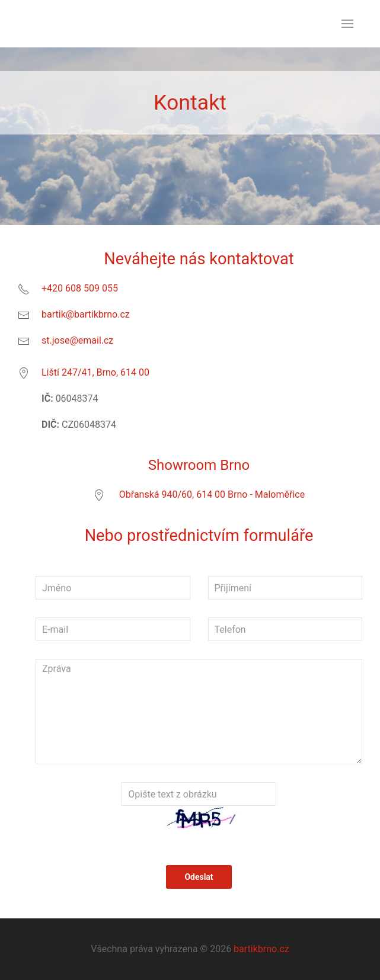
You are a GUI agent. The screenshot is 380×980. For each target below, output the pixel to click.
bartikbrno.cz (261, 949)
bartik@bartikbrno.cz (86, 314)
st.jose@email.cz (77, 340)
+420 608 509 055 (80, 288)
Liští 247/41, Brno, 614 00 (95, 372)
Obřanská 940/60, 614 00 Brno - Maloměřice (212, 494)
